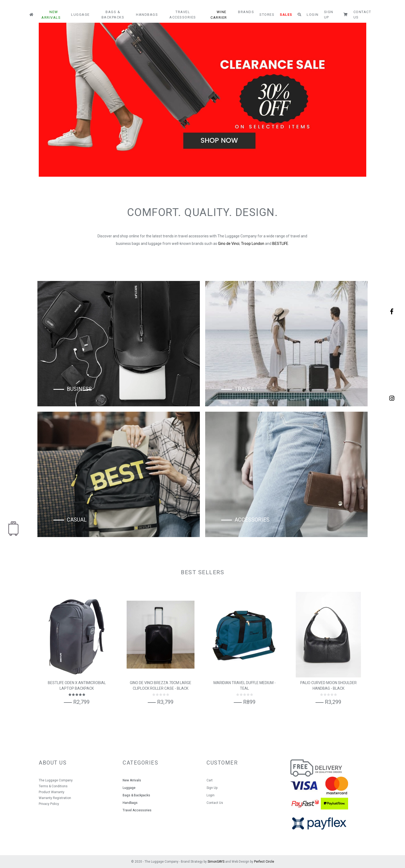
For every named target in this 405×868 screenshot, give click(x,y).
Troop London (253, 244)
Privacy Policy (49, 804)
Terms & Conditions (53, 786)
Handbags (147, 15)
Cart (210, 780)
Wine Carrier (219, 15)
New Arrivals (51, 15)
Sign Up (329, 15)
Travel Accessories (183, 15)
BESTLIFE (280, 244)
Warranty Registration (55, 798)
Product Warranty (52, 792)
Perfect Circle (264, 862)
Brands (246, 12)
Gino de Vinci (229, 244)
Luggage (80, 15)
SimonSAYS (216, 862)
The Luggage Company (56, 780)
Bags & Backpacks (113, 15)
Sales (286, 15)
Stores (267, 15)
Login (313, 15)
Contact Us (362, 15)
